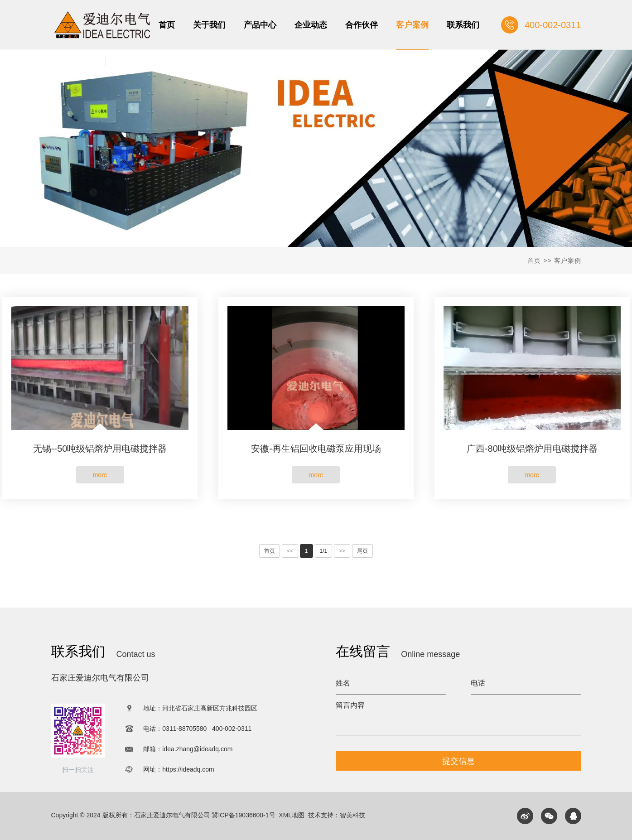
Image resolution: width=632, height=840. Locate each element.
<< (290, 551)
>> (342, 551)
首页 (534, 261)
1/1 (324, 551)
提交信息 (458, 761)
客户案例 (568, 261)
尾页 (362, 551)
